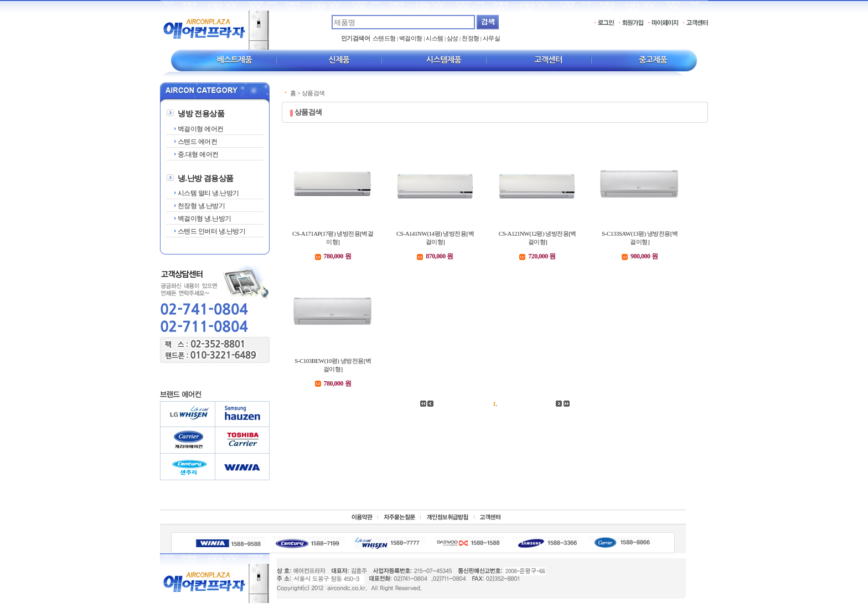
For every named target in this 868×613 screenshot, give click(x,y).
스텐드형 (384, 38)
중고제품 (653, 60)
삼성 (453, 38)
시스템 (435, 38)
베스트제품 (234, 60)
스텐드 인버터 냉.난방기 (211, 231)
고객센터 (548, 60)
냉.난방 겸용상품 (206, 178)
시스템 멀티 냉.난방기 (208, 193)
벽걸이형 (411, 38)
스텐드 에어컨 (197, 142)
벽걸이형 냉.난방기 (204, 219)
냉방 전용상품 (201, 114)
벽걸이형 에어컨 (200, 129)
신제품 (339, 60)
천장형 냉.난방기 (200, 206)
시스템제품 (444, 60)
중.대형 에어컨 (197, 154)
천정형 (471, 38)
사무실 (492, 38)
